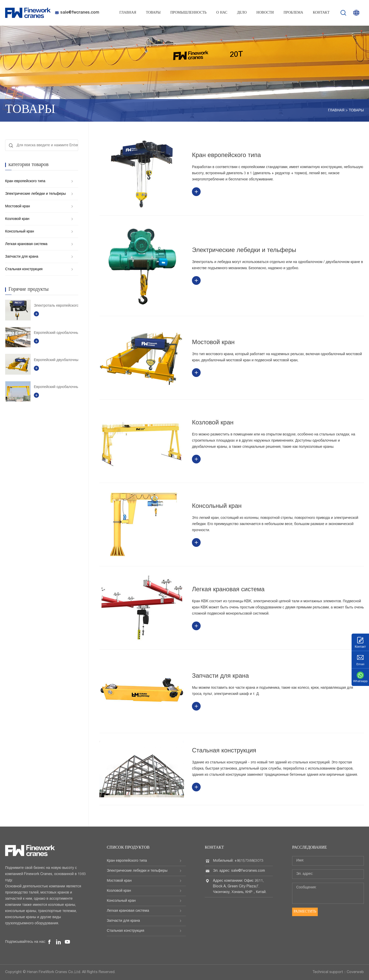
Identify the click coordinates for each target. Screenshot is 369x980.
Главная (128, 13)
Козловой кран (17, 219)
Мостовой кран (18, 207)
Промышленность (188, 13)
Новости (265, 13)
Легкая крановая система (26, 244)
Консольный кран (20, 232)
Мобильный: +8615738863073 (238, 861)
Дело (242, 13)
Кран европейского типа (25, 181)
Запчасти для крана (22, 257)
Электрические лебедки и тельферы (35, 194)
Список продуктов (128, 848)
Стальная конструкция (24, 269)
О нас (222, 13)
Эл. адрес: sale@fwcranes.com (239, 871)
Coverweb (355, 972)
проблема (293, 13)
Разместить (305, 912)
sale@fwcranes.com (77, 13)
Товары (153, 13)
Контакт (321, 13)
